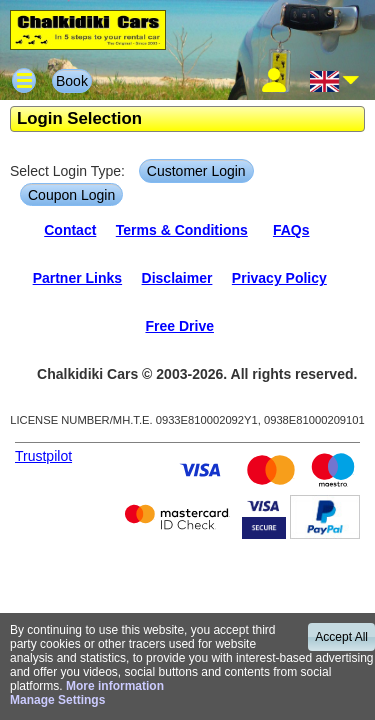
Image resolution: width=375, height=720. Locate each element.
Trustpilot (43, 456)
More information (115, 686)
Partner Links (77, 278)
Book (72, 81)
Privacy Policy (279, 278)
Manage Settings (57, 700)
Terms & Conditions (182, 230)
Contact (70, 230)
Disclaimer (177, 278)
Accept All (341, 637)
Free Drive (179, 326)
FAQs (291, 230)
